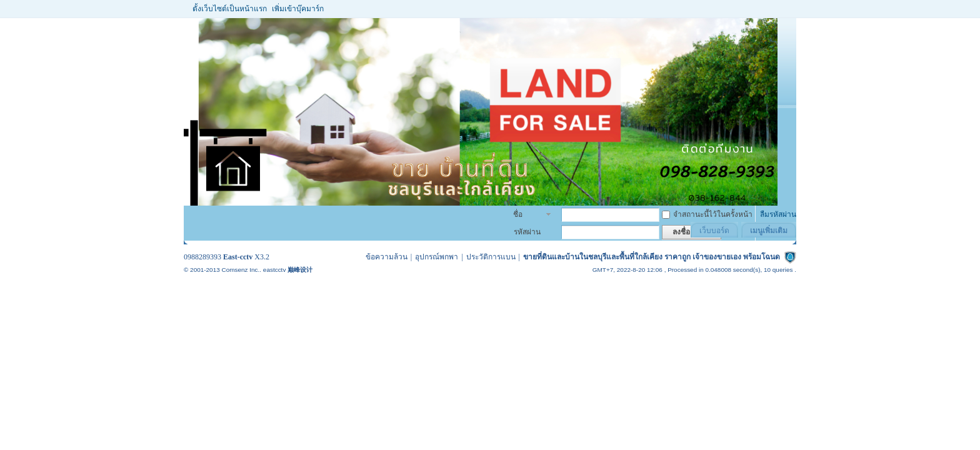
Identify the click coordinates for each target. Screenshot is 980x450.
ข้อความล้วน (387, 257)
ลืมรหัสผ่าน (778, 214)
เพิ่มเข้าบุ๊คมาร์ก (298, 9)
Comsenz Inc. (240, 270)
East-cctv (238, 257)
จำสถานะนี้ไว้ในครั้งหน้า (707, 214)
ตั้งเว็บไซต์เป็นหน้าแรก (230, 9)
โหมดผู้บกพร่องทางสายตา (787, 9)
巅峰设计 (300, 270)
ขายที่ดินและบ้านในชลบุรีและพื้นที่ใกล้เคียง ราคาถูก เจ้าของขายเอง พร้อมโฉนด (652, 257)
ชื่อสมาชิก (525, 216)
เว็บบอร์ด (714, 231)
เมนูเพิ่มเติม (769, 231)
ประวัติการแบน (491, 257)
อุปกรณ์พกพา (437, 257)
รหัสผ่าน (527, 232)
